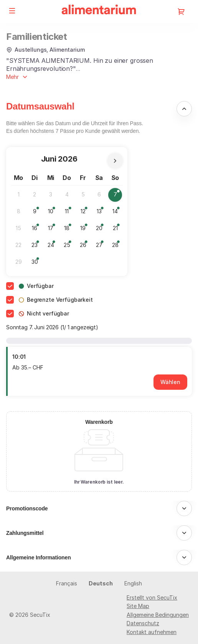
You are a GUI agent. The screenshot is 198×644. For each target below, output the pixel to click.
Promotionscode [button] (27, 508)
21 (118, 230)
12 (85, 213)
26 (85, 247)
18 (69, 230)
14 (117, 213)
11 (69, 213)
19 (85, 230)
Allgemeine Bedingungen (158, 615)
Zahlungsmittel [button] (25, 533)
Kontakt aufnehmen (152, 632)
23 (36, 247)
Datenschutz (143, 623)
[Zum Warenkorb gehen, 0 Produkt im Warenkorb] (181, 11)
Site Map (138, 606)
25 (69, 247)
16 (37, 230)
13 (101, 213)
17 (53, 230)
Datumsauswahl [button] (40, 106)
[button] (12, 11)
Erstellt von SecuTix (152, 597)
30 (37, 264)
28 (117, 247)
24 (53, 247)
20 (101, 230)
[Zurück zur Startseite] (99, 11)
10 (53, 213)
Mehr (12, 77)
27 (101, 247)
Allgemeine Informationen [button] (39, 557)
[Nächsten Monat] (115, 161)
